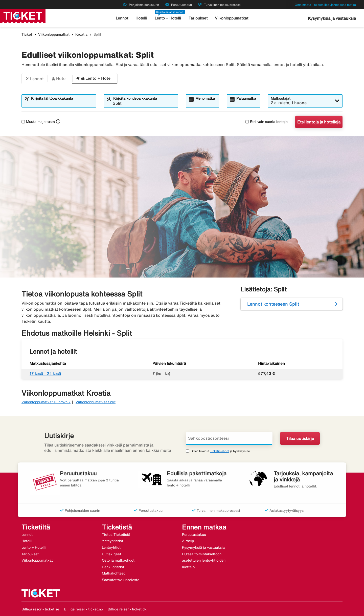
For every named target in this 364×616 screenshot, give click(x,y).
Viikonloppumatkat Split (96, 402)
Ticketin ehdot (220, 451)
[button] (35, 79)
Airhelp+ (189, 541)
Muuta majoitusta (38, 122)
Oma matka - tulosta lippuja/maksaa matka (325, 5)
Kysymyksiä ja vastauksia (332, 18)
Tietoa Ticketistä (116, 535)
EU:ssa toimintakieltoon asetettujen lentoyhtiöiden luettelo (204, 560)
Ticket (27, 34)
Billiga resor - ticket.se (40, 609)
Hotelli (141, 18)
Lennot (122, 18)
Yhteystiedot (112, 541)
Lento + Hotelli (168, 18)
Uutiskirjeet (111, 554)
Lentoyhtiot (111, 547)
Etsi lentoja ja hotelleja (319, 122)
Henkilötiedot (113, 567)
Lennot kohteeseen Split (273, 304)
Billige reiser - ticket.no (83, 609)
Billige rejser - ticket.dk (127, 609)
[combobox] (62, 103)
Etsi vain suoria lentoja (267, 122)
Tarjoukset (198, 18)
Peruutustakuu (194, 535)
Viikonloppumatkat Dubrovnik (46, 402)
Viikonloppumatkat (232, 18)
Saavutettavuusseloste (121, 580)
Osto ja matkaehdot (118, 560)
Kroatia (81, 34)
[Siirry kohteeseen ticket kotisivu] (23, 15)
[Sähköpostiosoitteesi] (229, 438)
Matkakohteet (113, 573)
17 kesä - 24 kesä (45, 374)
